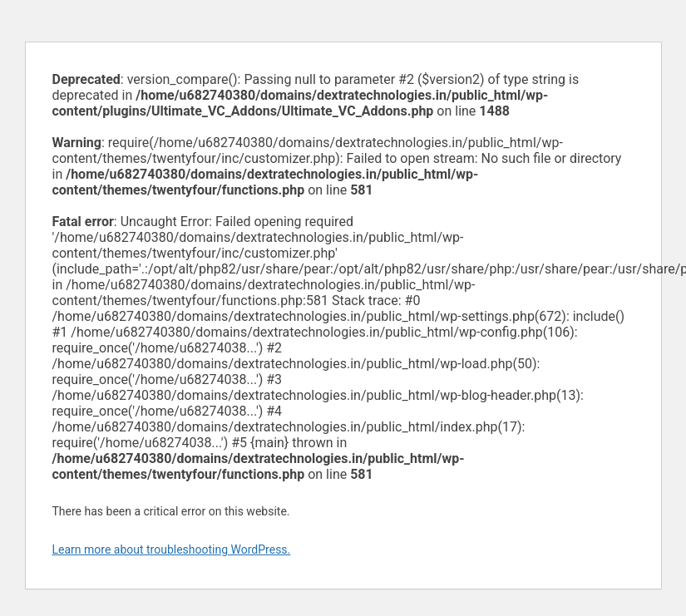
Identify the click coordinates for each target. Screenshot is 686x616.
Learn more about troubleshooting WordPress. (172, 549)
